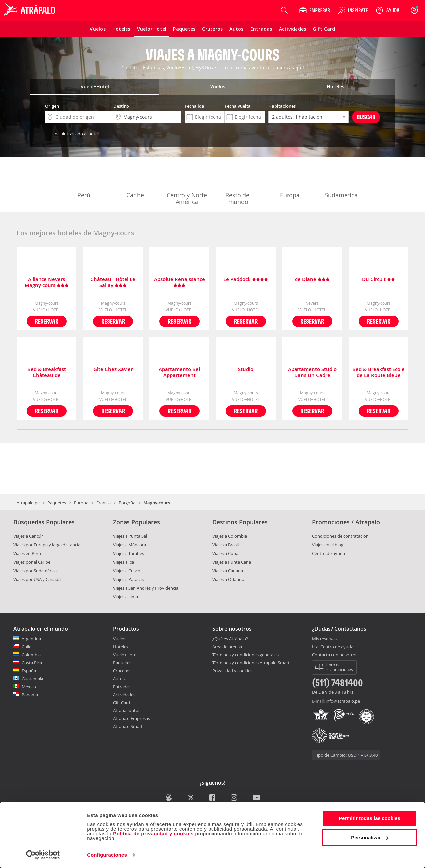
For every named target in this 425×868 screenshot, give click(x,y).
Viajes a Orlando (228, 579)
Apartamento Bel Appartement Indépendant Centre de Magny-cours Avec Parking (179, 372)
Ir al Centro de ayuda (333, 647)
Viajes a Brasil (226, 545)
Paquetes (57, 503)
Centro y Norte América (187, 185)
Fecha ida (194, 106)
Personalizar (370, 838)
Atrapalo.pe (28, 503)
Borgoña (127, 503)
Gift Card (122, 703)
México (29, 687)
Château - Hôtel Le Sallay (113, 282)
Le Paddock (246, 280)
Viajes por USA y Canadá (37, 579)
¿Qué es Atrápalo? (230, 639)
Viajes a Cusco (127, 571)
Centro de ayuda (329, 553)
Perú (84, 181)
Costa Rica (32, 663)
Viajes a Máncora (129, 545)
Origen (52, 106)
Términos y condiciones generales (246, 655)
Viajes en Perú (27, 553)
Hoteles (121, 647)
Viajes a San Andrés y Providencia (146, 588)
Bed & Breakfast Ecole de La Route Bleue (379, 372)
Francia (103, 503)
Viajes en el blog (328, 545)
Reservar (47, 321)
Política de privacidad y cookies (153, 834)
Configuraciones (107, 855)
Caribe (135, 181)
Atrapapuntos (127, 710)
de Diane (312, 280)
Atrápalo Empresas (131, 718)
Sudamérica (341, 181)
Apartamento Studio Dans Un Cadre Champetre (312, 372)
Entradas (122, 687)
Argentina (31, 639)
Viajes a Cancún (29, 536)
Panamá (30, 695)
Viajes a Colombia (230, 536)
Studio (246, 369)
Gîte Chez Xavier (113, 369)
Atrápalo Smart (128, 726)
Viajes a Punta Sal (130, 536)
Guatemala (32, 679)
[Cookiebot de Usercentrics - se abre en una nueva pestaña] (43, 855)
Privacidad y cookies (232, 671)
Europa (290, 181)
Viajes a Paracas (128, 579)
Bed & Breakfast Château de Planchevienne (47, 372)
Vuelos (120, 639)
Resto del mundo (238, 185)
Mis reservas (324, 639)
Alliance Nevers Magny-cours (47, 282)
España (29, 671)
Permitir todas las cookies (370, 818)
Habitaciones (282, 106)
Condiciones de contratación (340, 536)
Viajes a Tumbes (128, 553)
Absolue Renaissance (179, 282)
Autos (119, 679)
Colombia (31, 655)
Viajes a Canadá (228, 571)
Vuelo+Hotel (125, 655)
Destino (121, 106)
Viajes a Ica (124, 562)
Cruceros (122, 671)
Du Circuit (379, 280)
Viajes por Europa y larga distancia (47, 545)
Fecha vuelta (238, 106)
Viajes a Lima (126, 597)
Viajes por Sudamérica (35, 571)
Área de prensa (227, 647)
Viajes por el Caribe (32, 562)
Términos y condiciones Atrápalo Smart (251, 663)
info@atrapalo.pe (343, 701)
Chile (26, 647)
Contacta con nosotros (335, 655)
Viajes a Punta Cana (232, 562)
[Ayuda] (387, 10)
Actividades (124, 695)
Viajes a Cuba (225, 553)
